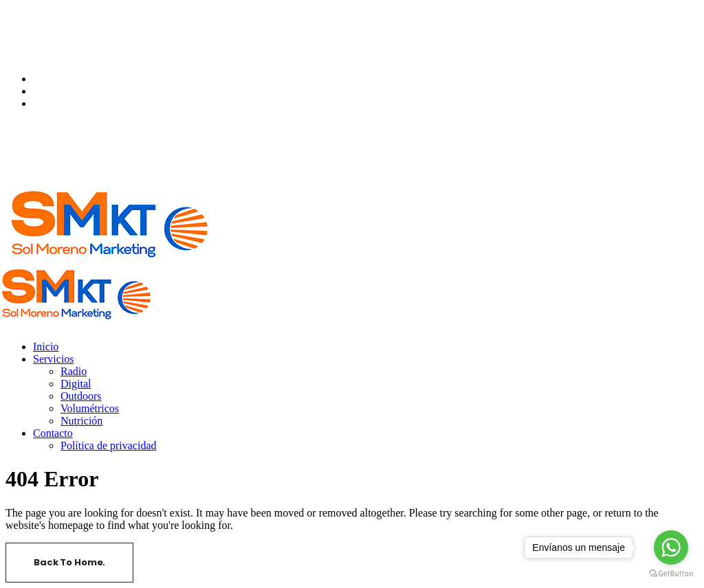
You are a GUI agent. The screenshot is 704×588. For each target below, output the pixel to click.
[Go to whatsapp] (671, 547)
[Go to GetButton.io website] (671, 574)
